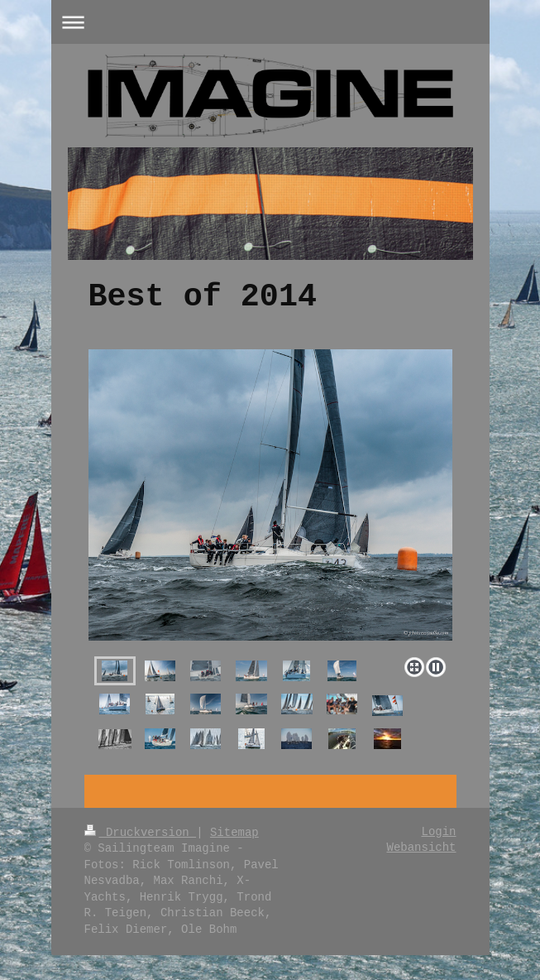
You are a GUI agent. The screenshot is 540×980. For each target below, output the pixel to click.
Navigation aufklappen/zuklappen (270, 22)
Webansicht (421, 848)
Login (438, 832)
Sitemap (234, 833)
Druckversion (141, 833)
